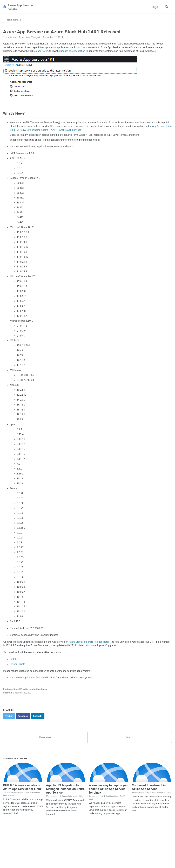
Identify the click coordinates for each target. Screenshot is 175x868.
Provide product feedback (34, 690)
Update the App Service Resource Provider (33, 679)
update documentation (73, 51)
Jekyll (43, 860)
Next (130, 739)
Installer (14, 661)
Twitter (19, 855)
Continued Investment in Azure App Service (149, 788)
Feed (42, 855)
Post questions (11, 690)
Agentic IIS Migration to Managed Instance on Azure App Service (65, 790)
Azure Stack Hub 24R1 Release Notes (90, 643)
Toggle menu (12, 20)
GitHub (31, 855)
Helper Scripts (18, 666)
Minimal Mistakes (56, 860)
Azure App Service (20, 7)
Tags (154, 7)
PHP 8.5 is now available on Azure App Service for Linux (22, 788)
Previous (45, 739)
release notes (41, 51)
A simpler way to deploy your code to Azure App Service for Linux (109, 790)
